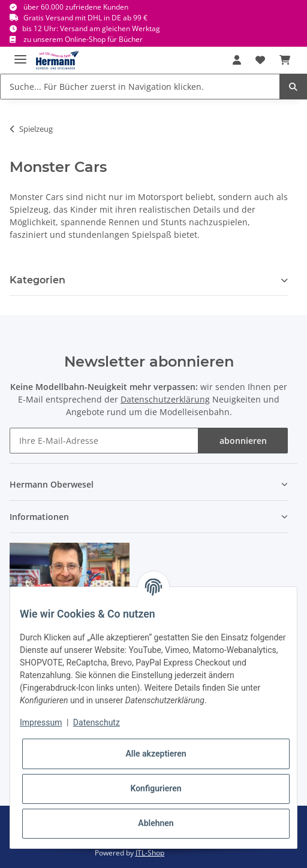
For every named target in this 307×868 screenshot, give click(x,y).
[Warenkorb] (285, 60)
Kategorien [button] (37, 280)
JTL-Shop (150, 853)
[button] (237, 60)
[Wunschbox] (260, 60)
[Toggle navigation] (20, 54)
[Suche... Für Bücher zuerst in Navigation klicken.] (140, 87)
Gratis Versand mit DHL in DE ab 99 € (85, 18)
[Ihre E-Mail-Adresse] (104, 441)
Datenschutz (97, 722)
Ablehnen (156, 823)
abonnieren (243, 441)
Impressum (41, 722)
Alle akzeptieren (156, 754)
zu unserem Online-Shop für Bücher (83, 39)
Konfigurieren (156, 788)
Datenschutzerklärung (165, 399)
